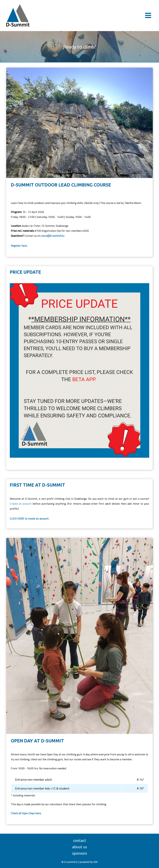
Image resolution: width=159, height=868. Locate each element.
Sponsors (80, 853)
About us (80, 847)
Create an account (21, 504)
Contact (80, 841)
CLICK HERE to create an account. (29, 519)
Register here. (19, 246)
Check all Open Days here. (26, 813)
